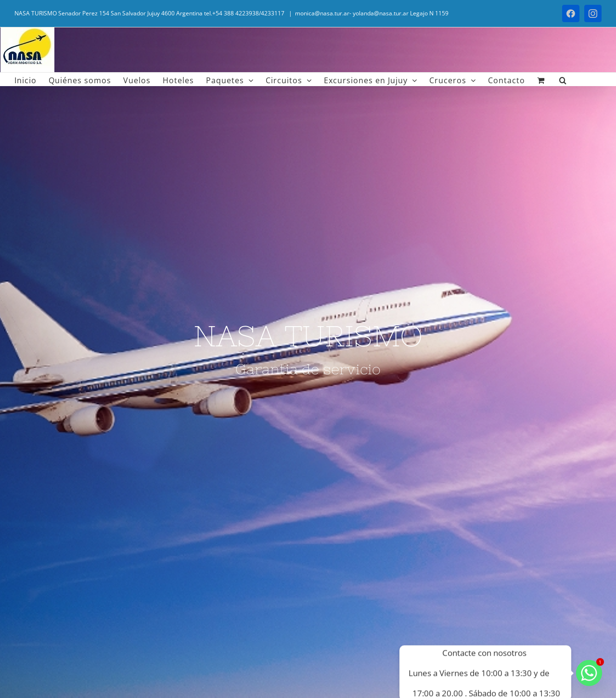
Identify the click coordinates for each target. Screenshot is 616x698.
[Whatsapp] (589, 673)
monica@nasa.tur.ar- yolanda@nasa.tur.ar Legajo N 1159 (372, 13)
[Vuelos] (308, 349)
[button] (563, 79)
